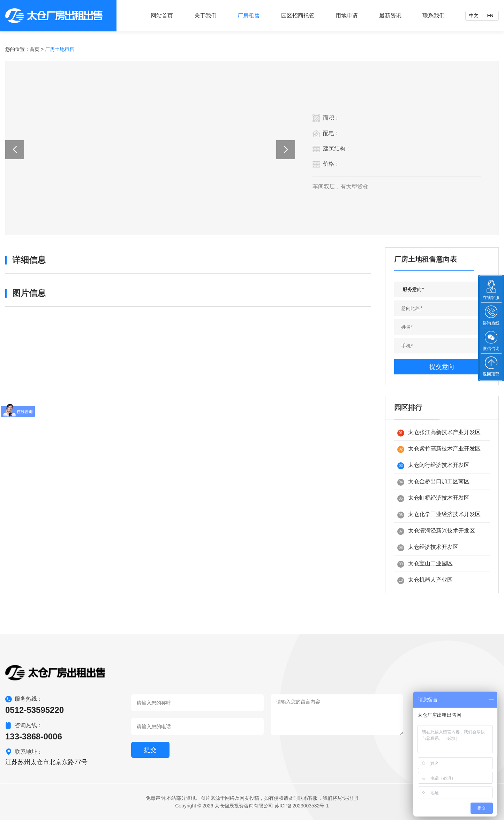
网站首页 (162, 16)
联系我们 (434, 16)
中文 (474, 16)
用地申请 (347, 16)
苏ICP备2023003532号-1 (302, 806)
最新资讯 (390, 16)
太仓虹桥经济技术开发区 (433, 498)
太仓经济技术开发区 (428, 548)
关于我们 (205, 16)
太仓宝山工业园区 (425, 564)
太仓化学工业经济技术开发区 (439, 515)
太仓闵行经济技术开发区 (433, 466)
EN (490, 16)
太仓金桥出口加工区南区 (433, 482)
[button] (15, 150)
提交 (150, 750)
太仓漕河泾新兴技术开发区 (436, 531)
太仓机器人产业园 (425, 580)
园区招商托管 (298, 16)
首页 (35, 49)
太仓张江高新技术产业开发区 (439, 433)
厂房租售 (249, 16)
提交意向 (442, 367)
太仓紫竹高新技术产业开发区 (439, 449)
